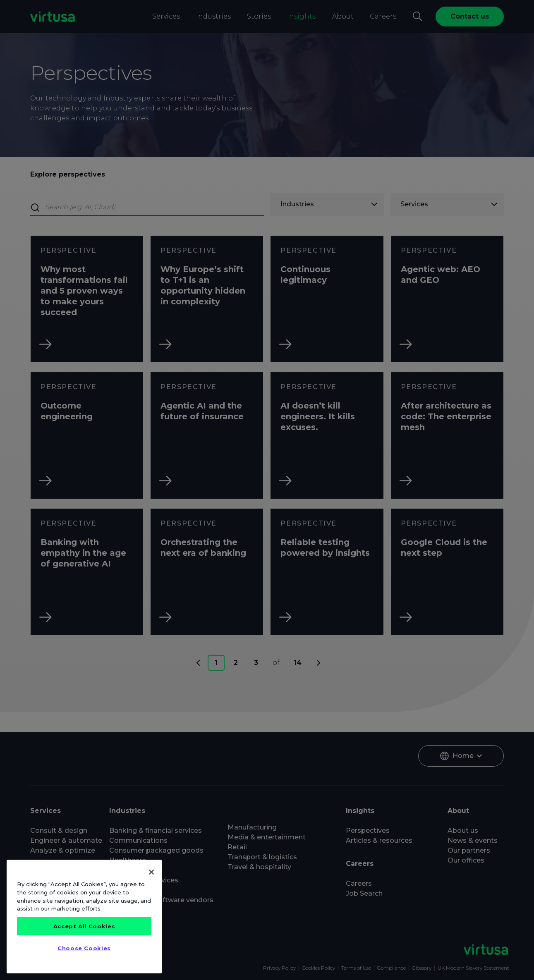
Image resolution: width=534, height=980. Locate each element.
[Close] (151, 872)
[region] (84, 917)
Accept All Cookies (84, 926)
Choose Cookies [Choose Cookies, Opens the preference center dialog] (84, 948)
